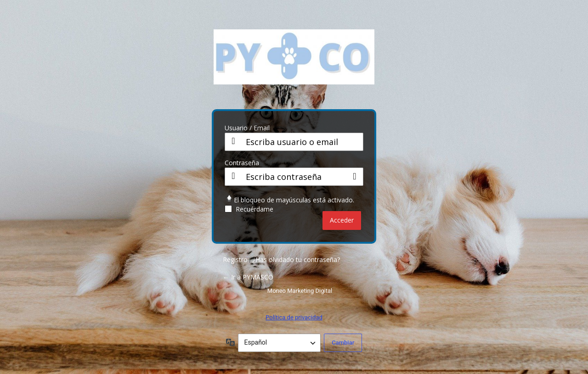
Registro (235, 260)
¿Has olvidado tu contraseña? (296, 260)
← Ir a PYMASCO (248, 277)
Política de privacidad (294, 317)
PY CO (294, 64)
